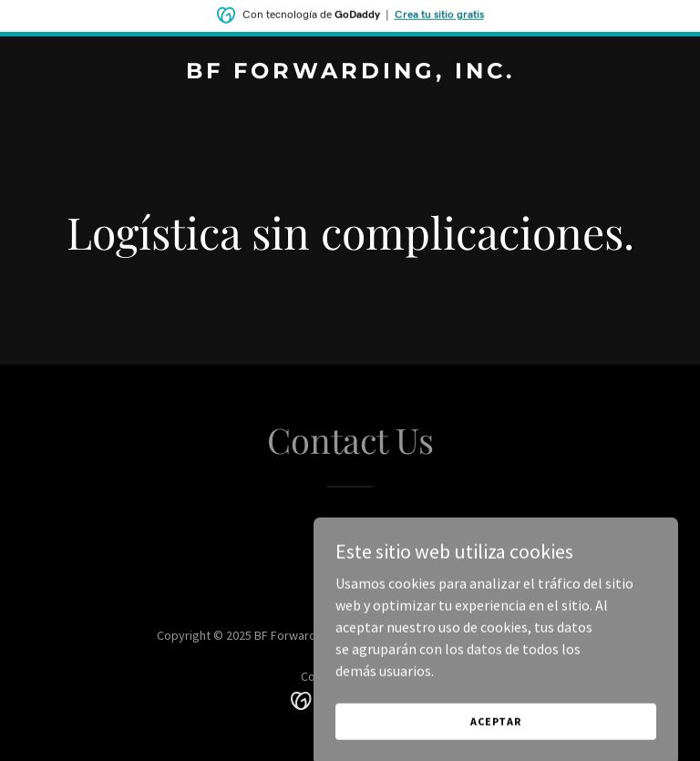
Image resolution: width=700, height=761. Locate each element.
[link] (350, 73)
